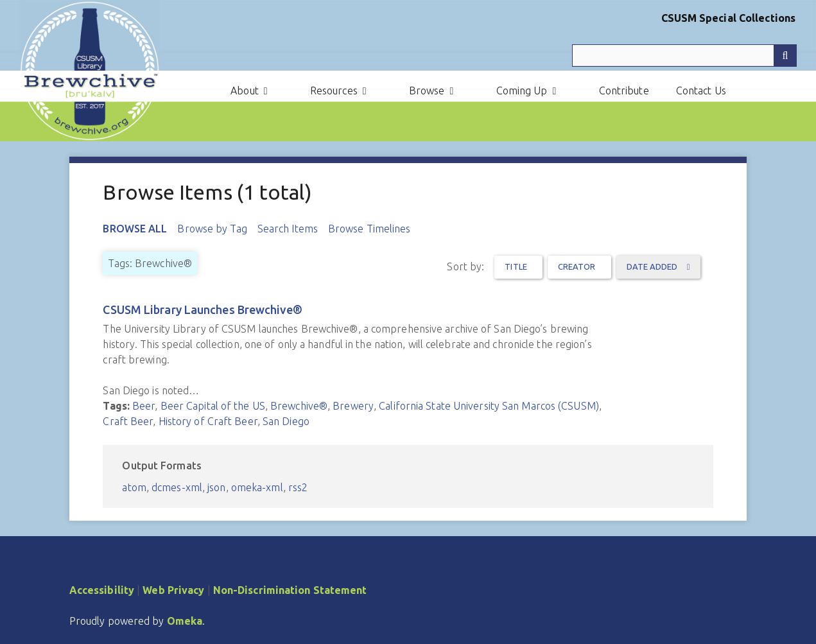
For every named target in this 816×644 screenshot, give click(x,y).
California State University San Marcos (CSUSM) (489, 406)
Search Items (288, 229)
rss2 (298, 487)
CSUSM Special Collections (729, 18)
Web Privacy (173, 590)
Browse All (135, 229)
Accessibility (102, 590)
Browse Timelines (369, 229)
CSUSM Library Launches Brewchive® (202, 309)
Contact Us (701, 91)
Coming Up (522, 91)
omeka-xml (257, 487)
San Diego (286, 421)
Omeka (185, 621)
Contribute (624, 91)
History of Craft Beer (208, 421)
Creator (577, 266)
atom (134, 487)
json (216, 487)
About (245, 91)
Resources (334, 91)
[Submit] (785, 56)
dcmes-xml (177, 487)
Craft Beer (128, 421)
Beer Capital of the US (213, 406)
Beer (143, 406)
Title (516, 266)
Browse (427, 91)
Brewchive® (299, 406)
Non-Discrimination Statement (290, 590)
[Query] (684, 56)
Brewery (353, 406)
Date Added (653, 266)
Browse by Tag (212, 229)
